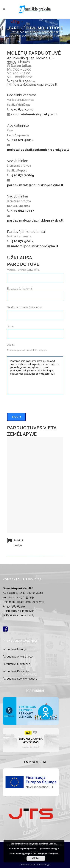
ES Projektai (35, 762)
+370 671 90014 (23, 81)
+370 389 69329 (15, 606)
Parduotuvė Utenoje (15, 649)
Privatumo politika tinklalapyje (35, 865)
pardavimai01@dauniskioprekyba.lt (35, 185)
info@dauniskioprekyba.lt (21, 611)
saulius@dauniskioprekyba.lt (34, 114)
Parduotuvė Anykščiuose (18, 657)
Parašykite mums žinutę (20, 615)
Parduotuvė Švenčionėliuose (20, 679)
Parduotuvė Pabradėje (16, 671)
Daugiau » (53, 854)
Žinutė (11, 345)
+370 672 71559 (22, 109)
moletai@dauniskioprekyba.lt (34, 84)
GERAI (36, 858)
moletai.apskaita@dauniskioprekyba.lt (38, 150)
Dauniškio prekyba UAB (18, 588)
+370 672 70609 (22, 175)
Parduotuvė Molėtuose (16, 664)
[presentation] (35, 405)
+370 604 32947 (22, 211)
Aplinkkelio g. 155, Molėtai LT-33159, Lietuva (31, 60)
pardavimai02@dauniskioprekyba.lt (35, 221)
